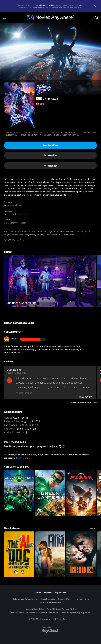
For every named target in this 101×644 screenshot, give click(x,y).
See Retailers (51, 145)
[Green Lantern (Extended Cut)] (19, 493)
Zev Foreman (23, 214)
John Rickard (10, 214)
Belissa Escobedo (20, 235)
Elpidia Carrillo (58, 231)
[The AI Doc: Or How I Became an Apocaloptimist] (19, 554)
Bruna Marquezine (75, 231)
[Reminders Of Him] (50, 554)
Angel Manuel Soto (13, 205)
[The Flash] (81, 493)
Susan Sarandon (52, 235)
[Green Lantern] (50, 493)
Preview (51, 155)
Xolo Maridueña (11, 231)
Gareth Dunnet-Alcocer (15, 223)
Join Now (78, 7)
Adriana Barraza (27, 231)
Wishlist (51, 166)
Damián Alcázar (43, 231)
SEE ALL (93, 528)
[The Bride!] (81, 554)
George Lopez (68, 235)
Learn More (22, 458)
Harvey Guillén (36, 235)
